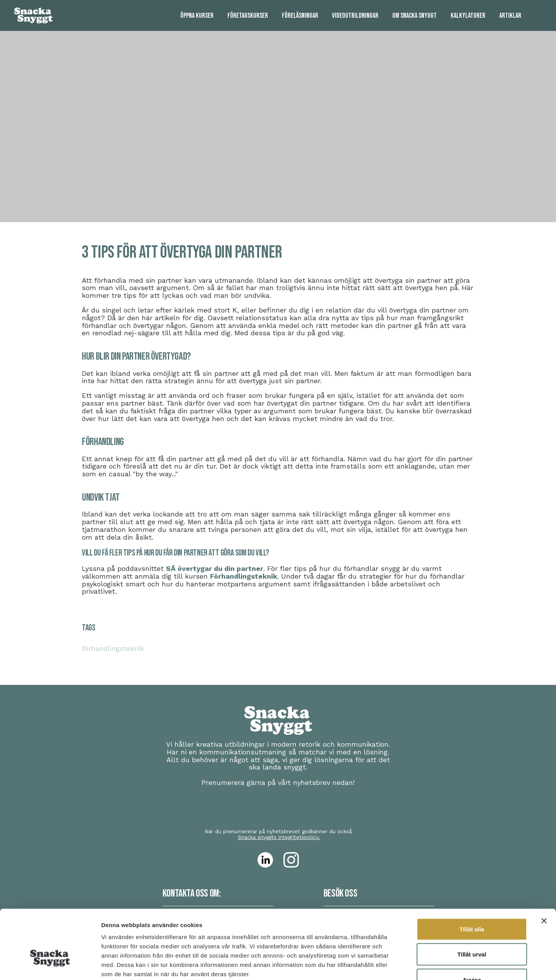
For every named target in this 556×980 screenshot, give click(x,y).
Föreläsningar (300, 16)
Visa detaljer (420, 965)
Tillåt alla (472, 879)
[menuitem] (197, 16)
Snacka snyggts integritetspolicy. (279, 837)
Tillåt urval (472, 904)
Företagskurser (248, 16)
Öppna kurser (197, 16)
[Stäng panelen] (544, 870)
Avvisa (472, 929)
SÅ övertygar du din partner (215, 568)
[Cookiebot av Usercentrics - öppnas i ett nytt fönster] (50, 965)
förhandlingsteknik (113, 648)
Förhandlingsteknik (244, 576)
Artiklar (510, 16)
